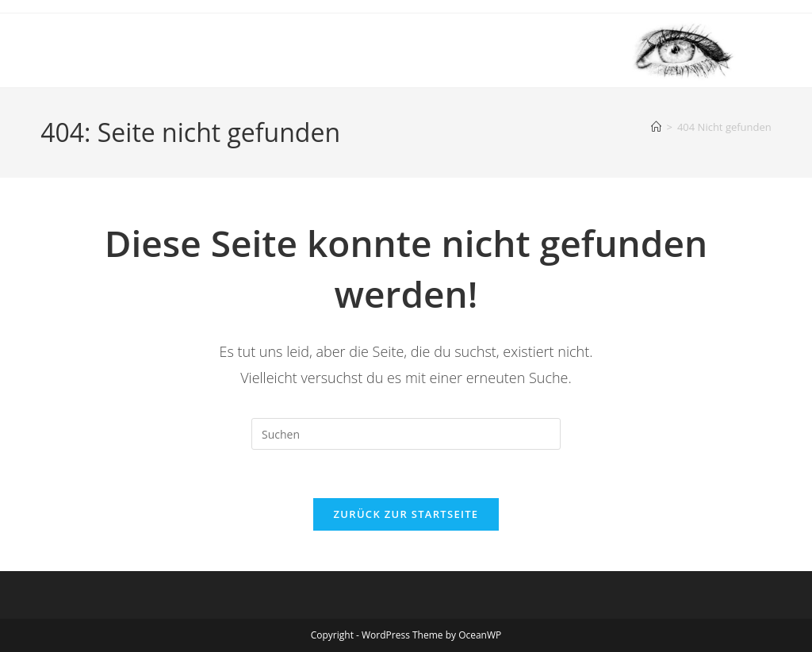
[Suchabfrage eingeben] (406, 434)
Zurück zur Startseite (406, 514)
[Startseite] (656, 127)
